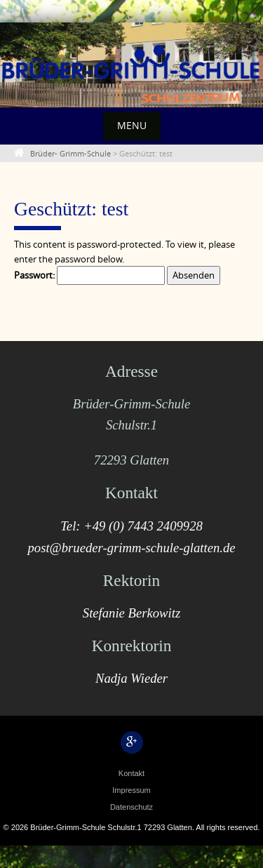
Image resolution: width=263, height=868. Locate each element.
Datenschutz (131, 807)
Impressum (131, 790)
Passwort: (89, 275)
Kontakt (131, 773)
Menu (132, 125)
